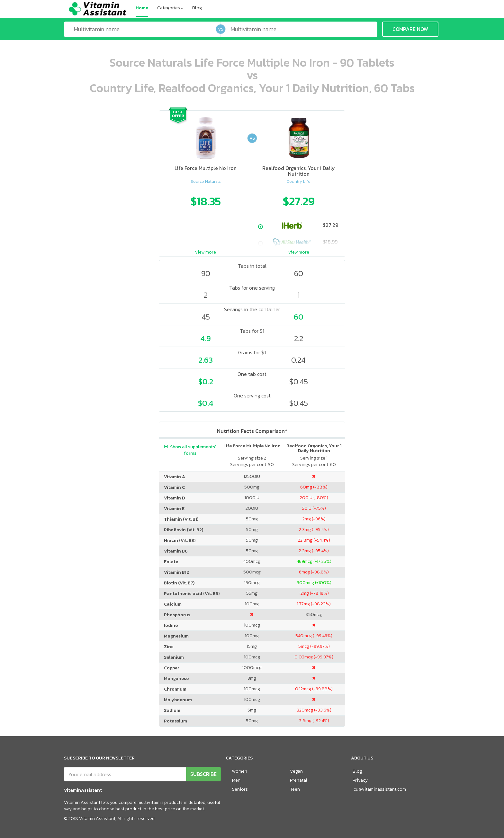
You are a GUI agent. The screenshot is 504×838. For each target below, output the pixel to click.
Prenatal (299, 780)
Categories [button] (170, 8)
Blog (197, 8)
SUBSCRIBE (203, 774)
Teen (295, 789)
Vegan (296, 771)
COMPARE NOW (410, 29)
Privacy (360, 780)
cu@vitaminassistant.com (380, 789)
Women (240, 771)
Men (236, 780)
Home (142, 8)
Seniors (240, 789)
